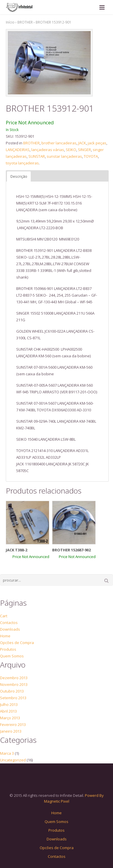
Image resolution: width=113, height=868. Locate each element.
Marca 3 (7, 753)
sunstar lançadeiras (64, 156)
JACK (82, 143)
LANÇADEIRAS (18, 150)
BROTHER (25, 22)
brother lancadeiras (59, 143)
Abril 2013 (8, 711)
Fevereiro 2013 (13, 724)
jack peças (97, 143)
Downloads (10, 629)
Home (5, 636)
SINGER (84, 150)
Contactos (9, 623)
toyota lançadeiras (22, 163)
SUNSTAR (37, 156)
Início (10, 22)
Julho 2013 (9, 704)
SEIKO (71, 150)
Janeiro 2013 (11, 731)
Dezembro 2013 (14, 678)
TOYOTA (91, 156)
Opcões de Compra (17, 643)
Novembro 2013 (14, 684)
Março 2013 (10, 718)
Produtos (8, 649)
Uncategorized (13, 760)
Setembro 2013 (13, 698)
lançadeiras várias (48, 150)
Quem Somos (12, 656)
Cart (4, 616)
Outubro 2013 (12, 691)
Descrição (19, 176)
